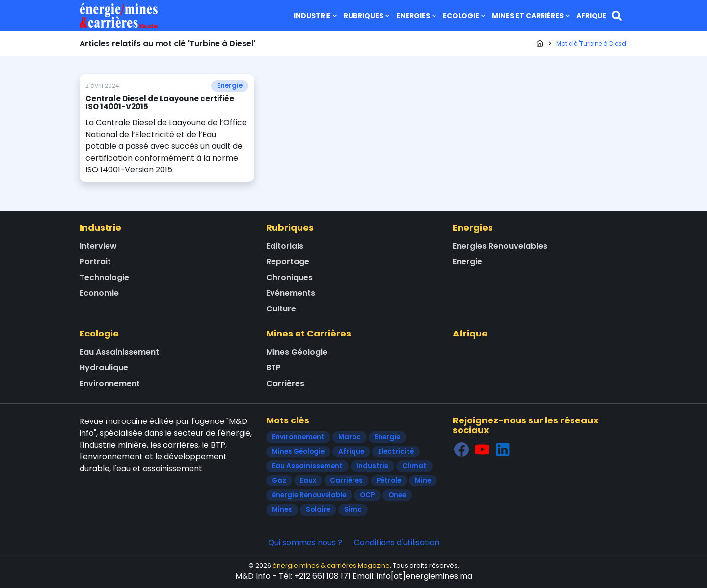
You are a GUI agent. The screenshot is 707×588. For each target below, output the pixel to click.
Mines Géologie (297, 352)
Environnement (110, 383)
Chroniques (289, 277)
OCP (367, 495)
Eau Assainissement (119, 352)
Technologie (104, 277)
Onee (397, 495)
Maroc (350, 437)
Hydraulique (104, 368)
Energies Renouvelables (500, 246)
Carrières (285, 383)
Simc (353, 510)
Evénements (291, 293)
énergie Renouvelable (309, 495)
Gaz (279, 481)
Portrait (95, 262)
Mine (423, 481)
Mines (282, 510)
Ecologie (465, 16)
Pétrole (389, 481)
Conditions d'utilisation (397, 543)
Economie (99, 293)
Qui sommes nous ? (305, 543)
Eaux (308, 481)
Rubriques (367, 16)
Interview (98, 246)
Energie (230, 86)
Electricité (396, 452)
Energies (417, 16)
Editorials (285, 246)
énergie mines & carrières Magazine (331, 566)
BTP (273, 368)
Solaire (318, 510)
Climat (414, 466)
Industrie (316, 16)
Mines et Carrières (532, 16)
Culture (281, 309)
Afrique (591, 16)
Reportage (288, 262)
